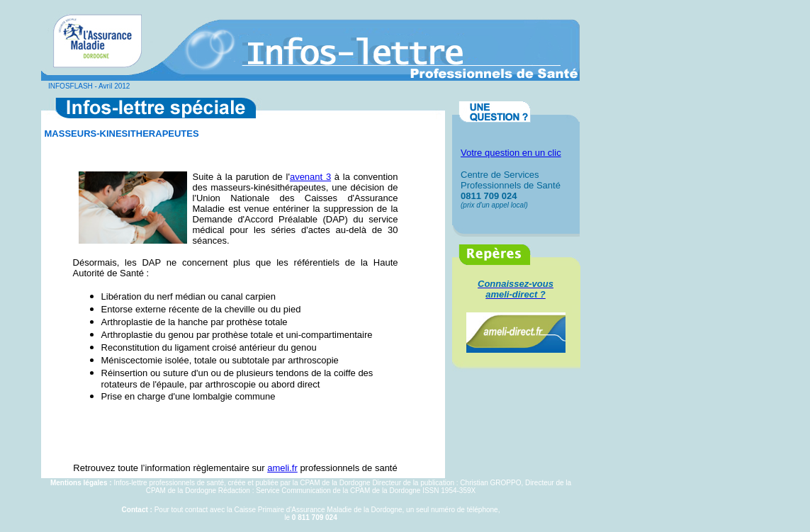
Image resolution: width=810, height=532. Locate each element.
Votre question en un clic (511, 153)
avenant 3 (310, 177)
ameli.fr (282, 468)
